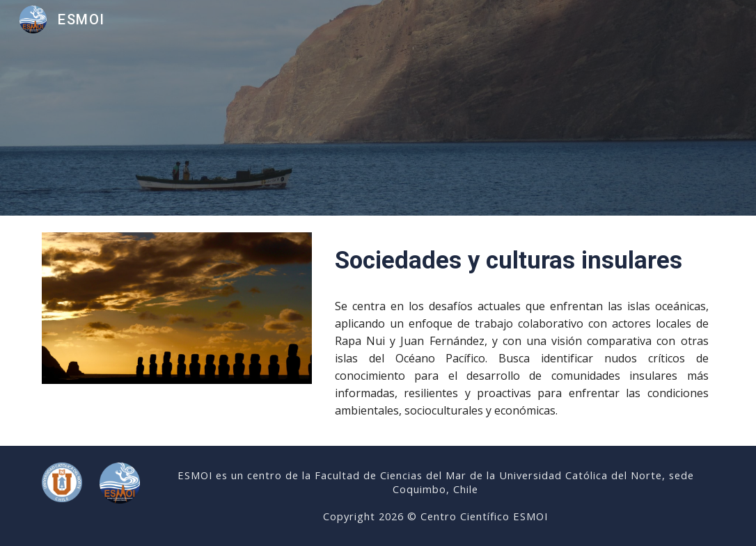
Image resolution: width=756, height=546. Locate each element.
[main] (522, 260)
